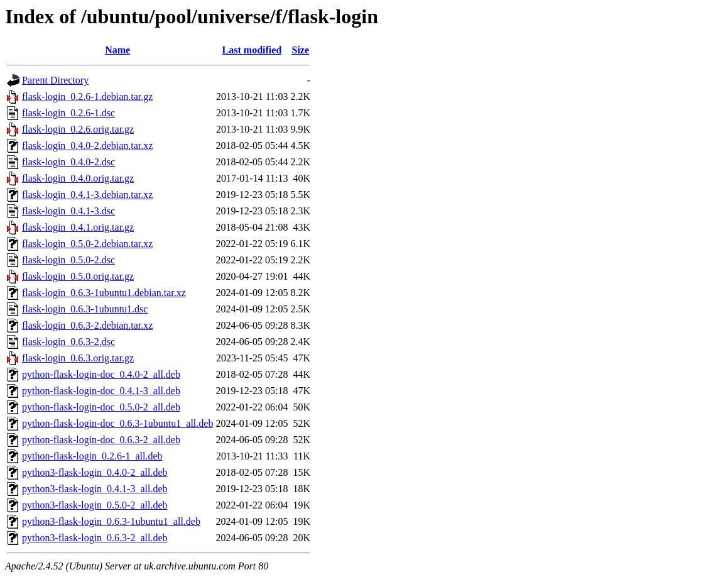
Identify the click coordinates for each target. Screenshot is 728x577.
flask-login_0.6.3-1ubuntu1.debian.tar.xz (104, 293)
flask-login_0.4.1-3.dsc (68, 211)
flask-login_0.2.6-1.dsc (68, 113)
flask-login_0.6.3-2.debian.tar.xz (87, 325)
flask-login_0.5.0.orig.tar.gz (78, 276)
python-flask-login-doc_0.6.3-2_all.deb (101, 440)
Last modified (252, 50)
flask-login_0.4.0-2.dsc (68, 162)
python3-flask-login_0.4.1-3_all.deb (95, 489)
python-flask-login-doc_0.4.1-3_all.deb (101, 391)
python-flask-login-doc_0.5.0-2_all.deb (101, 407)
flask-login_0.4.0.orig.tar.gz (78, 178)
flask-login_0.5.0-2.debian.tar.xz (87, 244)
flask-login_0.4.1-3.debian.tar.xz (87, 195)
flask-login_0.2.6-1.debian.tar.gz (87, 96)
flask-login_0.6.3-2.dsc (68, 342)
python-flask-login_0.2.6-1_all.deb (92, 456)
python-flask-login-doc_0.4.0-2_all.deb (101, 374)
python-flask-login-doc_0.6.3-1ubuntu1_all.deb (117, 423)
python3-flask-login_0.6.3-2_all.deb (95, 538)
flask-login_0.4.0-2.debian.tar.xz (87, 146)
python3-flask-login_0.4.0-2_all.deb (95, 472)
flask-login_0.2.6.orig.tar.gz (78, 129)
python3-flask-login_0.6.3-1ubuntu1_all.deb (111, 521)
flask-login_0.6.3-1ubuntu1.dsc (85, 309)
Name (117, 50)
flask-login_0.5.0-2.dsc (68, 260)
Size (301, 50)
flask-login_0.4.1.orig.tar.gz (78, 227)
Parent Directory (55, 80)
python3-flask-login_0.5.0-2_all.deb (95, 505)
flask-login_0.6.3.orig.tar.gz (78, 358)
